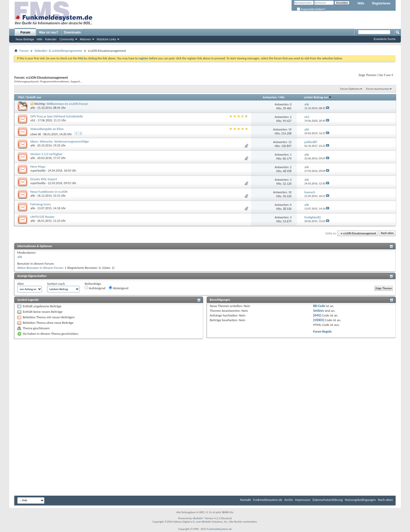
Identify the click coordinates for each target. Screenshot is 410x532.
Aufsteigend (95, 288)
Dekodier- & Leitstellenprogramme (58, 51)
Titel (21, 97)
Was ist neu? (49, 32)
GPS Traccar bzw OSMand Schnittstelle (57, 116)
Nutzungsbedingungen (360, 500)
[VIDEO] (319, 320)
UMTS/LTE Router (42, 217)
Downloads (72, 32)
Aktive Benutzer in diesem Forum (40, 268)
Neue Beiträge (25, 39)
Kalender (51, 39)
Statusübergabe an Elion (47, 129)
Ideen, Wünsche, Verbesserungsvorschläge (60, 141)
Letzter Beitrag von (318, 97)
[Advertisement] (205, 379)
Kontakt (246, 500)
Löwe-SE (36, 134)
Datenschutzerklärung (328, 500)
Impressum (303, 500)
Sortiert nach (56, 284)
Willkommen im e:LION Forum (67, 104)
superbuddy (38, 171)
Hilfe (361, 3)
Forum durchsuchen (378, 89)
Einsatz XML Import (44, 179)
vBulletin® (198, 518)
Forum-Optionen (350, 89)
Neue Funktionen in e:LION (49, 192)
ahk (33, 108)
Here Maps (38, 166)
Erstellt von (34, 97)
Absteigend (119, 288)
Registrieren (381, 3)
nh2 (33, 120)
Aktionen (85, 39)
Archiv (289, 500)
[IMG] (317, 315)
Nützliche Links (106, 39)
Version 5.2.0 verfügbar (46, 154)
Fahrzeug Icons (41, 204)
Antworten (270, 97)
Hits (282, 97)
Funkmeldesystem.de (268, 500)
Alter (21, 284)
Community (67, 39)
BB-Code (319, 306)
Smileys (318, 311)
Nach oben (387, 233)
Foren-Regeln (322, 332)
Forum (25, 32)
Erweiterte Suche (385, 39)
